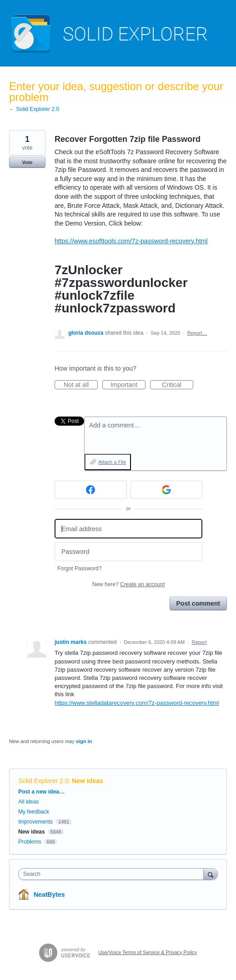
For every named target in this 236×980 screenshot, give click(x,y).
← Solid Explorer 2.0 (34, 109)
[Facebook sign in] (91, 490)
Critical (178, 385)
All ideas (28, 802)
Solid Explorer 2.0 (43, 781)
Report (199, 642)
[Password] (128, 552)
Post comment (198, 603)
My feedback (34, 812)
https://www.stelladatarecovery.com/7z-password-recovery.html (137, 703)
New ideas (87, 781)
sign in (84, 741)
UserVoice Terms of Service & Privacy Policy (148, 952)
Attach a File (112, 462)
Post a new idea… (41, 792)
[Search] (211, 874)
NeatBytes (49, 895)
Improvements (35, 822)
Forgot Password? (79, 568)
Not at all (81, 385)
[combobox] (113, 874)
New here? (128, 584)
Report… (197, 333)
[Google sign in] (167, 490)
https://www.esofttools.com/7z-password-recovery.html (131, 241)
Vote (27, 162)
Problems (30, 842)
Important (128, 385)
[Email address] (128, 529)
